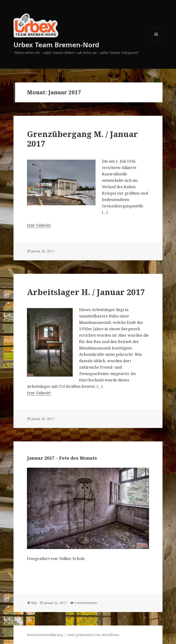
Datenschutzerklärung (45, 635)
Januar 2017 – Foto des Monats (62, 458)
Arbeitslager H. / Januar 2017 (86, 292)
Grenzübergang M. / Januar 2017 (82, 139)
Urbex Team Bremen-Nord (56, 45)
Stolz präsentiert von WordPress (93, 635)
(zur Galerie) (39, 225)
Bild (34, 603)
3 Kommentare (86, 603)
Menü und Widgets (156, 41)
